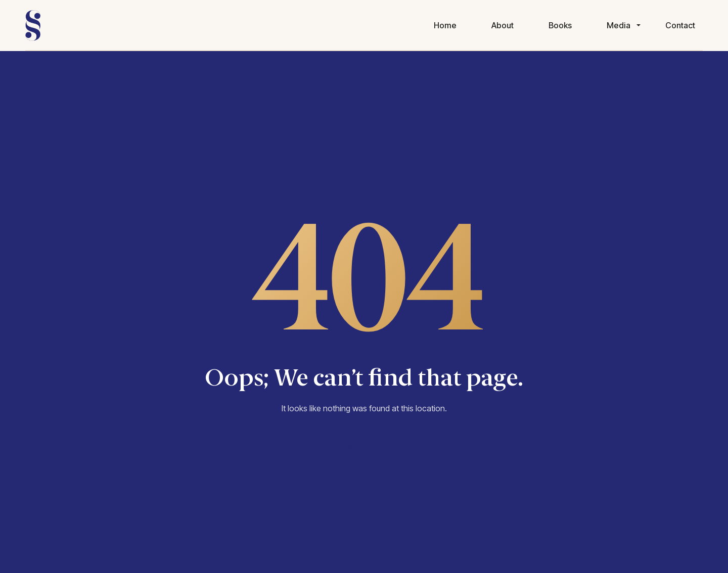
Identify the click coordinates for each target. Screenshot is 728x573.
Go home (364, 447)
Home (445, 25)
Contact (680, 25)
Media (619, 25)
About (503, 25)
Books (560, 25)
